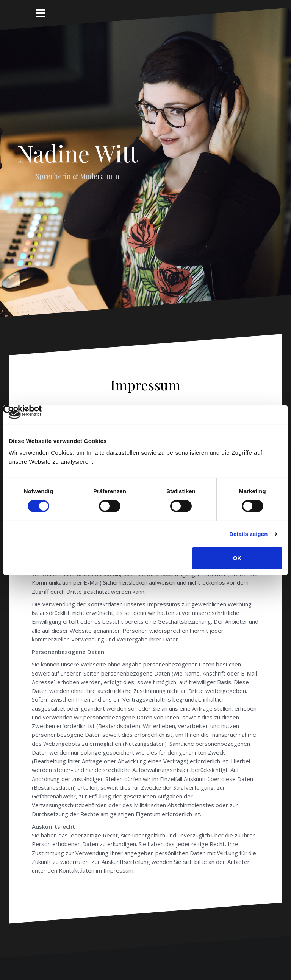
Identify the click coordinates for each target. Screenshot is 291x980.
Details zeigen (248, 534)
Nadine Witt (77, 153)
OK (237, 558)
